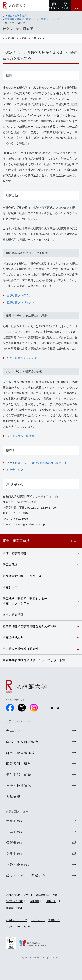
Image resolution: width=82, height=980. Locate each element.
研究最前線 (10, 565)
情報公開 (51, 901)
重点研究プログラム (19, 295)
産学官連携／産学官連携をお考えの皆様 (29, 626)
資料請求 (41, 895)
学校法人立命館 (14, 901)
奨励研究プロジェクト (20, 302)
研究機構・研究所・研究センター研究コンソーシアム (25, 601)
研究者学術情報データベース (22, 576)
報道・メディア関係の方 (26, 876)
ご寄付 (56, 895)
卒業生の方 (15, 854)
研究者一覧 (15, 470)
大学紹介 (13, 731)
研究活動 (10, 38)
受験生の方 (15, 821)
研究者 (23, 38)
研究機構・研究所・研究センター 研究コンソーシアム (34, 19)
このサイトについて (17, 920)
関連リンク (54, 920)
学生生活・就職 (19, 775)
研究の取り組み (13, 637)
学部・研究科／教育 (22, 742)
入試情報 (13, 796)
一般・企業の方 (19, 865)
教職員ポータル (14, 907)
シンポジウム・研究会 (20, 436)
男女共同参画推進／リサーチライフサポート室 (34, 660)
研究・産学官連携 (17, 16)
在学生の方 (15, 832)
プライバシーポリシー (18, 926)
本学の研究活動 (13, 615)
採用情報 (35, 901)
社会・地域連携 (19, 786)
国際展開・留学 (19, 764)
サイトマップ (38, 920)
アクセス (28, 895)
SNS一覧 (54, 708)
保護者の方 (15, 843)
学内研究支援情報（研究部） (22, 649)
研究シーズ (10, 587)
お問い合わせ (38, 38)
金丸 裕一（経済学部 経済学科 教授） (41, 463)
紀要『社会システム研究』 (23, 358)
